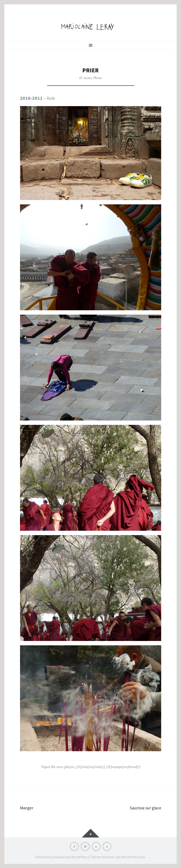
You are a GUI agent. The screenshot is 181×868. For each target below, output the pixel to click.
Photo (97, 78)
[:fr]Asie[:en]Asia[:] (90, 767)
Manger (28, 808)
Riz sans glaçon (63, 767)
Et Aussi (85, 78)
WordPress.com (133, 857)
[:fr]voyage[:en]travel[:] (123, 767)
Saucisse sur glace (143, 808)
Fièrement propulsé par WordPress (61, 857)
